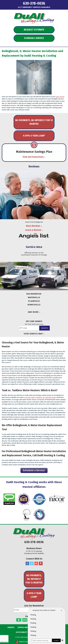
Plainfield (34, 301)
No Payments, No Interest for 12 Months (34, 122)
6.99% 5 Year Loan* (34, 136)
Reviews (34, 166)
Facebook (27, 563)
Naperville (34, 297)
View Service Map (33, 334)
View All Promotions (33, 157)
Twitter (32, 563)
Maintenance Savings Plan (34, 152)
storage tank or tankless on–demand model (40, 397)
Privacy (2, 642)
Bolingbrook (34, 294)
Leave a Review (33, 230)
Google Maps (41, 563)
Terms (6, 642)
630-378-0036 (34, 3)
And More (33, 312)
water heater (60, 97)
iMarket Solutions (25, 642)
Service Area (34, 247)
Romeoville (34, 305)
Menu (7, 3)
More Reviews (33, 226)
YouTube (36, 563)
